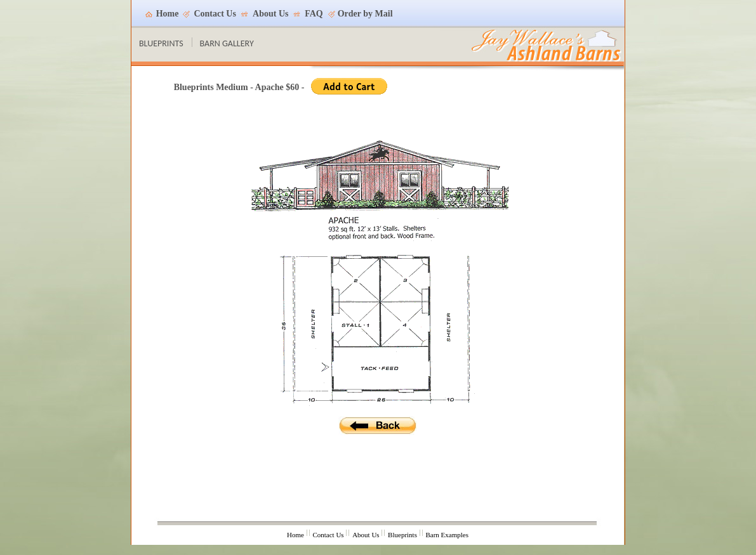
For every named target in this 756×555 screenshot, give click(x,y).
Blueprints (402, 535)
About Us (270, 14)
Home (168, 14)
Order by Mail (365, 14)
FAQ (314, 14)
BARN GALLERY (227, 43)
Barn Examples (447, 535)
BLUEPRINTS (161, 43)
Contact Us (215, 14)
